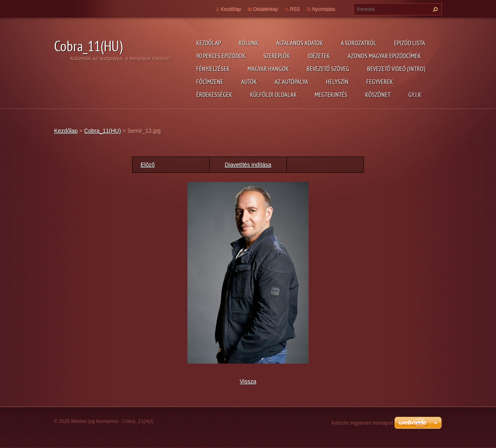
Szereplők (277, 56)
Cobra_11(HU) (102, 131)
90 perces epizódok (221, 56)
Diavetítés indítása (248, 165)
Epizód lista (410, 43)
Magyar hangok (268, 69)
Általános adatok (300, 43)
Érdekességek (214, 94)
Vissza (248, 381)
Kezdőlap (209, 43)
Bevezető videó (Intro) (396, 69)
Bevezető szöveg (328, 69)
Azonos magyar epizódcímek (384, 56)
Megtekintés (331, 94)
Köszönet (378, 94)
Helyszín (337, 82)
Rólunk (249, 43)
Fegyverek (380, 82)
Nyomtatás (324, 9)
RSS (295, 9)
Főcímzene (210, 82)
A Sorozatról (359, 43)
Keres (434, 9)
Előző (148, 165)
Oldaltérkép (266, 9)
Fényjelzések (213, 69)
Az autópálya (291, 82)
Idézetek (319, 56)
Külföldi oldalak (273, 94)
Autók (249, 82)
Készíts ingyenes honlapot (362, 423)
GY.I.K (415, 94)
